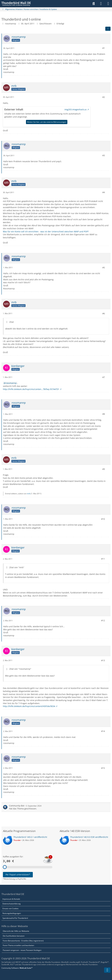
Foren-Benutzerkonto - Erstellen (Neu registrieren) (23, 941)
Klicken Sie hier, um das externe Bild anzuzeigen (47, 122)
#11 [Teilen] (103, 559)
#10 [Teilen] (103, 519)
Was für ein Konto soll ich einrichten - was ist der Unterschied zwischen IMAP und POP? (46, 231)
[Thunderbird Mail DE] (16, 4)
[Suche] (94, 4)
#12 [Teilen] (103, 620)
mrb (29, 494)
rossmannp (10, 24)
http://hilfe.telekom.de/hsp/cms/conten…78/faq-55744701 (31, 389)
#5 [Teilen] (104, 267)
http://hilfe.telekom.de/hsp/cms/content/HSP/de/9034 (29, 706)
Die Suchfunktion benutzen (14, 936)
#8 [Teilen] (104, 414)
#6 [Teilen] (104, 313)
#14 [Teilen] (103, 731)
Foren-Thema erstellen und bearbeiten (18, 945)
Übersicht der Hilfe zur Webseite (16, 931)
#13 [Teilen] (103, 660)
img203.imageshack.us (76, 109)
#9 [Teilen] (104, 469)
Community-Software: (17, 968)
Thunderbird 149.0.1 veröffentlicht (30, 837)
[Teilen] (108, 29)
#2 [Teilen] (104, 97)
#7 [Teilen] (104, 377)
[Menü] (108, 4)
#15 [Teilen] (103, 768)
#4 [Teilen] (104, 192)
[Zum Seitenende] (107, 970)
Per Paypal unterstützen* (18, 874)
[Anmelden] (101, 4)
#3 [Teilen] (104, 155)
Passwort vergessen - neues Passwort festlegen (22, 950)
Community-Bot (17, 806)
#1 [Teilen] (104, 48)
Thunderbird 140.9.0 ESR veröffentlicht (89, 837)
